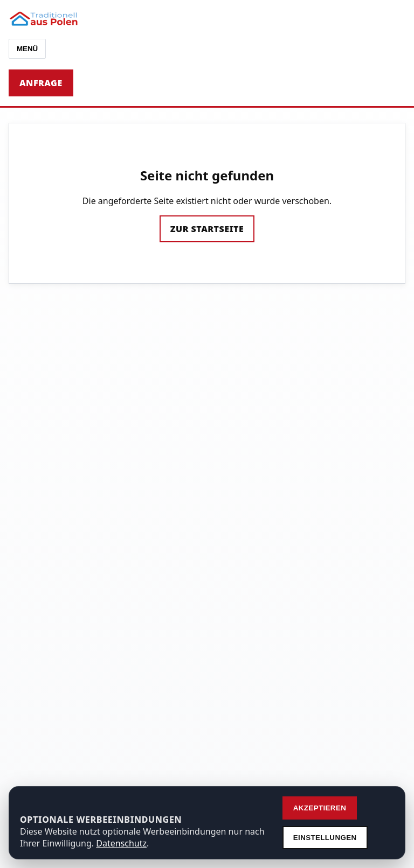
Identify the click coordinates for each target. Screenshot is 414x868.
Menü (27, 49)
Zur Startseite (207, 229)
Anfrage (41, 83)
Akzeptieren (320, 808)
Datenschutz (121, 843)
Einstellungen (325, 838)
